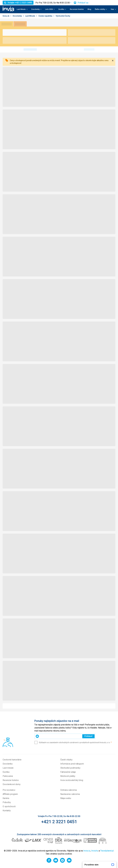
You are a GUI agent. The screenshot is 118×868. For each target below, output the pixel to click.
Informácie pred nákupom (72, 764)
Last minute (8, 768)
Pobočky (7, 802)
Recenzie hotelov (77, 9)
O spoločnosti (9, 806)
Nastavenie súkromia (70, 794)
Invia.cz (87, 851)
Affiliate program (10, 794)
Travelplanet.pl (107, 851)
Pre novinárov (9, 790)
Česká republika (46, 16)
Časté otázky (66, 760)
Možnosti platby (68, 776)
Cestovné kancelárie (12, 760)
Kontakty (7, 811)
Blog (89, 9)
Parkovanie (8, 776)
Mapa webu (66, 798)
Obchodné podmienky (70, 768)
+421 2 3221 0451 (59, 822)
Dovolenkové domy (12, 784)
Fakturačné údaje (68, 772)
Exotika (6, 772)
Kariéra (6, 798)
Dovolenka (17, 16)
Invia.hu (95, 851)
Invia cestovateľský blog (72, 780)
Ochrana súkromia (69, 790)
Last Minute (30, 16)
